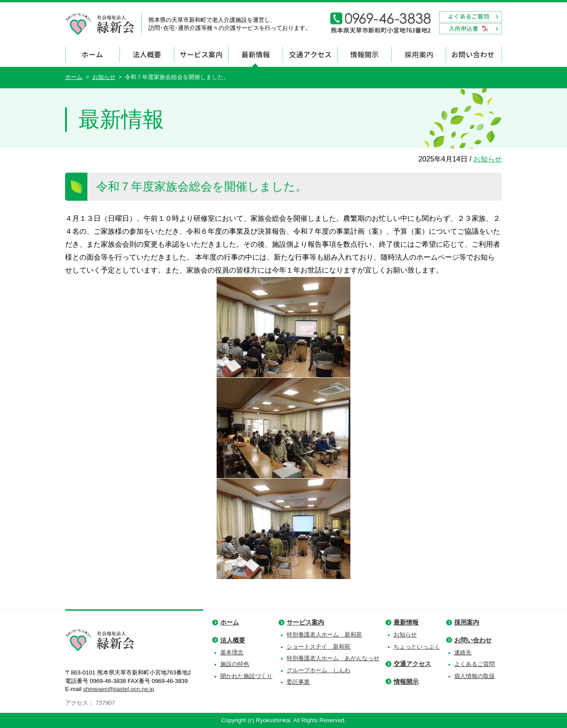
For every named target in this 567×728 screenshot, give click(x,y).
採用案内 (467, 622)
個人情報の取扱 (475, 676)
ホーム (74, 77)
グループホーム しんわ (318, 670)
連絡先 (463, 652)
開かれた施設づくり (246, 676)
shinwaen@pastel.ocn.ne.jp (118, 689)
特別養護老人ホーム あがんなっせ (333, 658)
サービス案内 (305, 622)
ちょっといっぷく (417, 647)
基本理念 (232, 652)
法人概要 (233, 640)
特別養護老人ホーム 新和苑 (324, 635)
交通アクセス (412, 664)
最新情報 (406, 622)
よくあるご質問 (475, 664)
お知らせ (104, 77)
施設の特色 (235, 664)
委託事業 (298, 682)
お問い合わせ (473, 640)
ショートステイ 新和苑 (318, 647)
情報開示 (406, 682)
